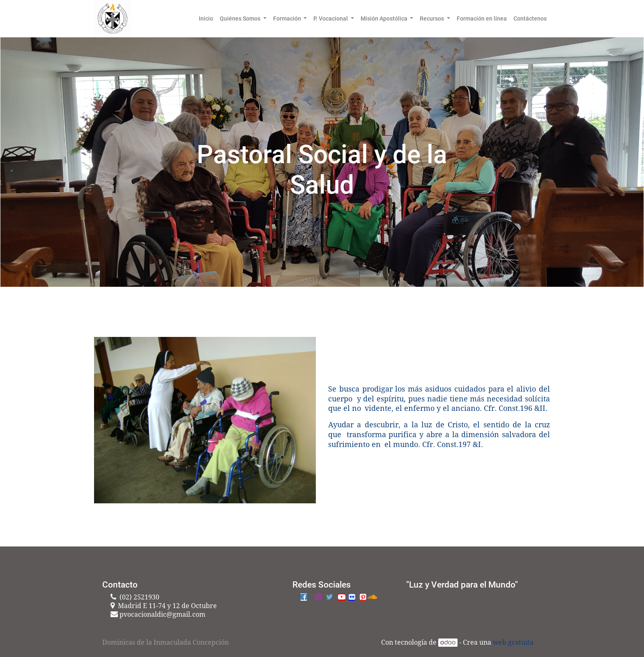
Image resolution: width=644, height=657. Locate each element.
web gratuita (513, 642)
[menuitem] (206, 18)
